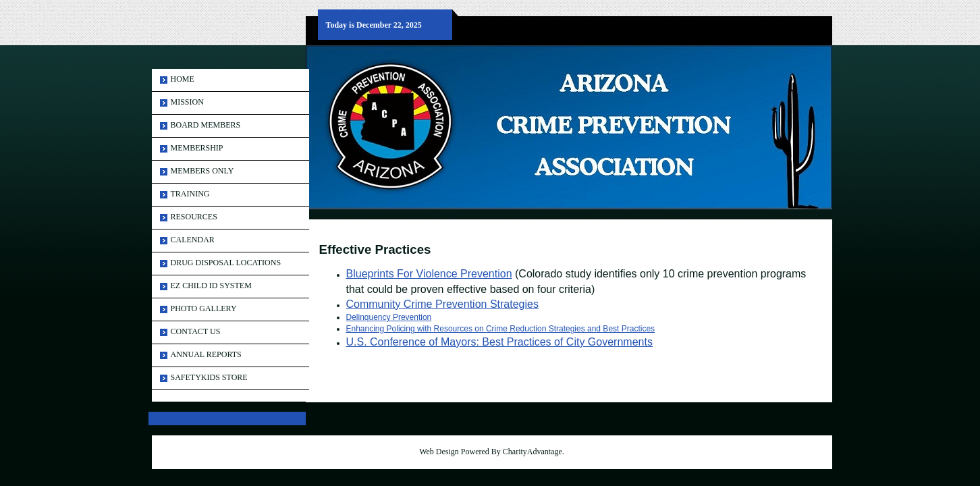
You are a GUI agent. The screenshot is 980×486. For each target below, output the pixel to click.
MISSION (187, 102)
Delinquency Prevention (389, 317)
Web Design (439, 452)
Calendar (193, 240)
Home (183, 79)
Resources (194, 217)
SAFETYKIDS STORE (209, 377)
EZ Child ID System (211, 286)
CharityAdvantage (533, 452)
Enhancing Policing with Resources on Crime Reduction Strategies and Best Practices (501, 329)
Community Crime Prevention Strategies (442, 304)
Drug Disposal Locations (226, 263)
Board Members (206, 125)
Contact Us (196, 331)
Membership (197, 148)
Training (190, 194)
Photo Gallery (204, 308)
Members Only (202, 171)
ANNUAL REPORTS (206, 354)
